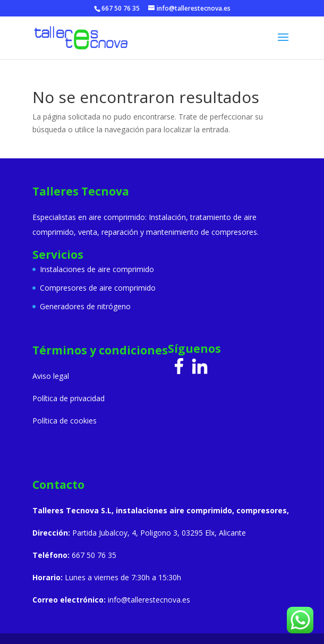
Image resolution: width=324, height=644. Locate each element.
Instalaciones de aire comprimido (97, 269)
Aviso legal (51, 376)
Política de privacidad (69, 398)
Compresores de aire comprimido (98, 288)
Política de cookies (65, 421)
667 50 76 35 (121, 8)
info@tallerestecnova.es (149, 600)
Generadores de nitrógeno (85, 306)
